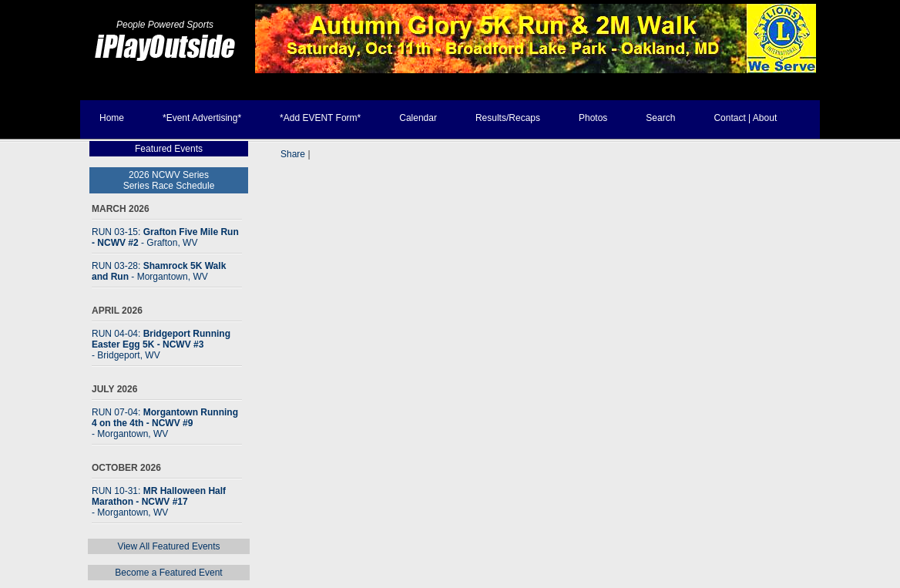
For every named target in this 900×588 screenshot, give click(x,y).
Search (660, 118)
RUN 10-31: (159, 502)
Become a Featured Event (168, 573)
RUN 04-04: (161, 344)
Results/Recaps (508, 118)
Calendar (418, 118)
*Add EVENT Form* (320, 118)
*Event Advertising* (202, 118)
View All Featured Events (168, 546)
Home (112, 118)
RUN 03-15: (165, 237)
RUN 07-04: (165, 423)
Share (293, 154)
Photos (593, 118)
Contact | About (745, 118)
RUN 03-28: (159, 271)
